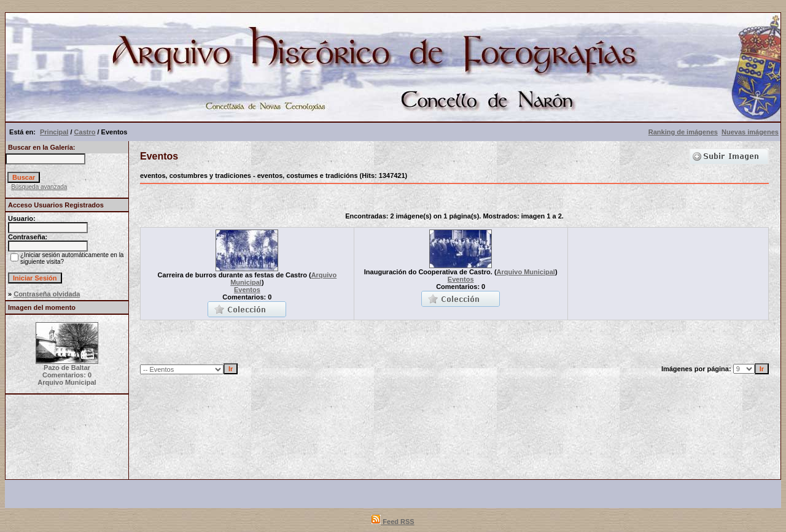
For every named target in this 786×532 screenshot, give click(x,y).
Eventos (247, 290)
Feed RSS (393, 522)
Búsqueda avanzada (39, 187)
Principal (54, 132)
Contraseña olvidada (47, 294)
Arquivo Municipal (526, 272)
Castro (85, 132)
